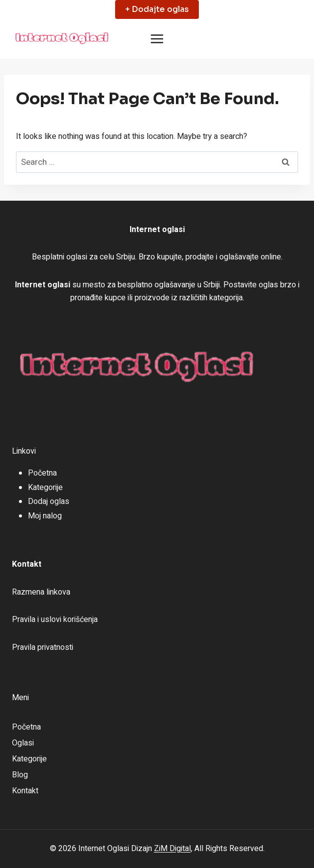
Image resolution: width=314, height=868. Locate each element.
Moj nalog (45, 516)
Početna (42, 473)
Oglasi (23, 743)
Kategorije (45, 488)
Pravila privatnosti (43, 647)
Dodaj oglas (49, 501)
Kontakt (25, 791)
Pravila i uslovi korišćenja (55, 620)
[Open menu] (157, 39)
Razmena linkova (41, 592)
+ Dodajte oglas (157, 9)
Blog (20, 775)
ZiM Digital (172, 849)
